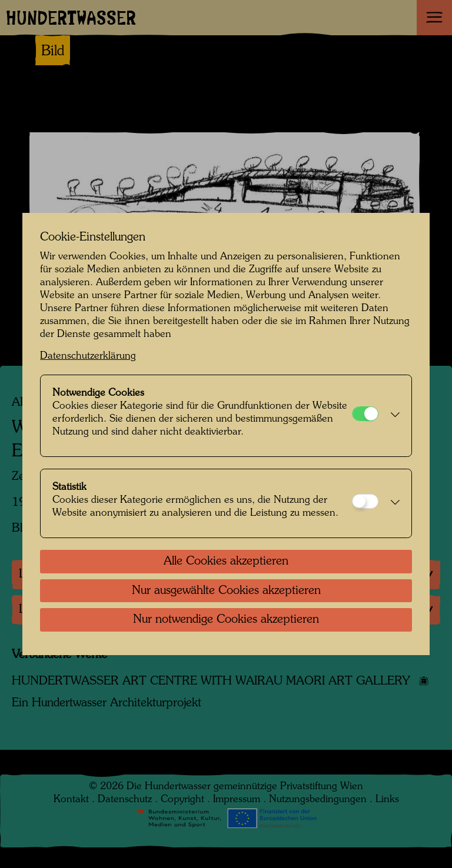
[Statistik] (365, 501)
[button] (392, 416)
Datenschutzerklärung (88, 356)
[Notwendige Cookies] (365, 414)
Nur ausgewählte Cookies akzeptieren (226, 591)
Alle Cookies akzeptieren (226, 562)
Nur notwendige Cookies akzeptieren (226, 620)
